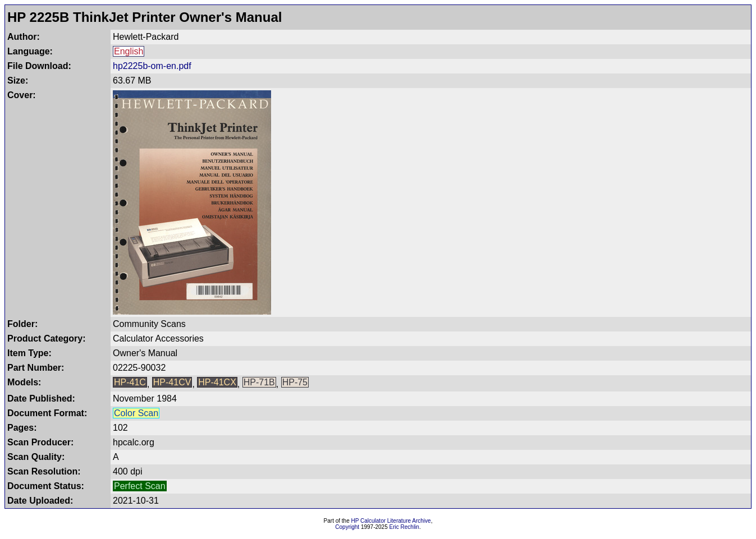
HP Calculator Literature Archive (391, 521)
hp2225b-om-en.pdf (152, 66)
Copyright (347, 527)
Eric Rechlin (404, 527)
